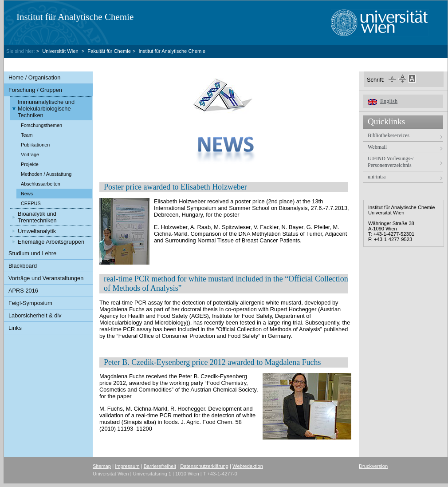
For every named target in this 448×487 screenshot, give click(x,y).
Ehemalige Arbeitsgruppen (51, 242)
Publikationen (35, 145)
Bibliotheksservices (389, 135)
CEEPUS (31, 203)
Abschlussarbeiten (41, 184)
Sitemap (102, 466)
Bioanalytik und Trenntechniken (37, 217)
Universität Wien (61, 51)
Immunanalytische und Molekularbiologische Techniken (46, 109)
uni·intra (377, 177)
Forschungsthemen (41, 125)
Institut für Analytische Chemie (75, 17)
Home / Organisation (34, 77)
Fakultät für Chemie (109, 51)
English (389, 101)
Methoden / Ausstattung (46, 174)
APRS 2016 (23, 291)
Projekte (30, 164)
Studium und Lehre (32, 253)
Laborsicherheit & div (35, 315)
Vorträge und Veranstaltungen (46, 278)
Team (27, 135)
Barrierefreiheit (160, 466)
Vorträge (30, 154)
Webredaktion (248, 466)
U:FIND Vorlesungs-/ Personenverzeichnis (391, 162)
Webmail (377, 147)
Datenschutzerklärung (204, 466)
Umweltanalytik (37, 231)
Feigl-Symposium (30, 303)
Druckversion (373, 466)
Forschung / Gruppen (35, 90)
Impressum (127, 466)
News (27, 194)
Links (15, 328)
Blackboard (23, 266)
